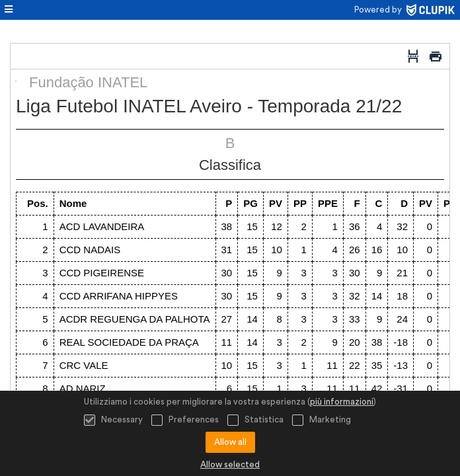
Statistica (255, 420)
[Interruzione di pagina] (413, 56)
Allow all (230, 442)
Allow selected (230, 464)
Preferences (185, 420)
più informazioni (342, 402)
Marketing (322, 420)
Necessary (113, 420)
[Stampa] (436, 56)
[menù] (9, 10)
